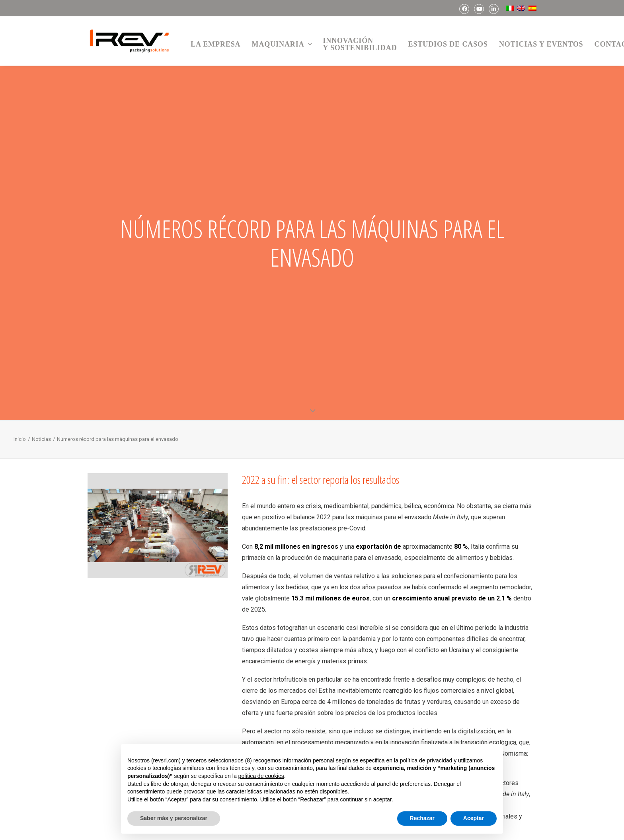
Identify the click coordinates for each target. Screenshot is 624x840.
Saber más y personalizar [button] (174, 818)
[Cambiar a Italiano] (509, 8)
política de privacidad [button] (426, 760)
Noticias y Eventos (541, 44)
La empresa (216, 44)
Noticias (41, 437)
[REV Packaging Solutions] (129, 41)
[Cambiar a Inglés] (521, 8)
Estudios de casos (448, 44)
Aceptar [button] (474, 818)
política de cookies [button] (261, 776)
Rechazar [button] (422, 818)
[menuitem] (464, 9)
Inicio (20, 437)
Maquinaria (282, 44)
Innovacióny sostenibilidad (360, 44)
